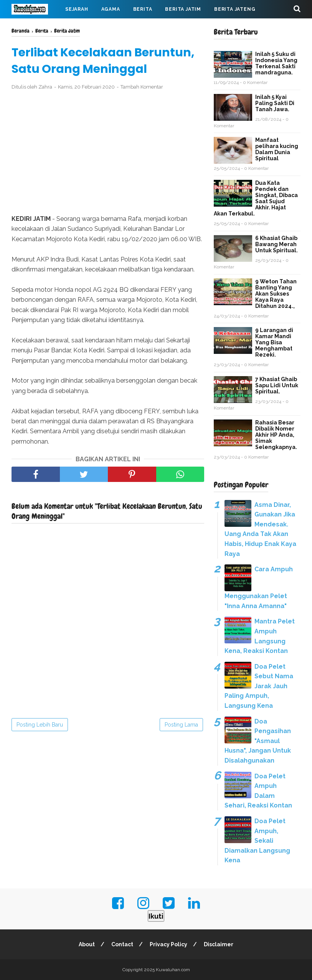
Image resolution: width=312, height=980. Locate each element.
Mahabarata (139, 28)
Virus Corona (88, 28)
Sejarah (77, 9)
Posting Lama (181, 725)
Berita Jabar (36, 28)
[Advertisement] (108, 153)
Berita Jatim (183, 9)
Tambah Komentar (142, 87)
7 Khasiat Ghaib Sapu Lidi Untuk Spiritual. (277, 385)
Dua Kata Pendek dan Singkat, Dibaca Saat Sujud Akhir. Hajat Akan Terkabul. (256, 198)
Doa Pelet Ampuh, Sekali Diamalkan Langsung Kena (257, 841)
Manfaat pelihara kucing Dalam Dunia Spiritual (277, 149)
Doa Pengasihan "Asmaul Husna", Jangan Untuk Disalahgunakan (258, 741)
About (87, 944)
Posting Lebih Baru (40, 725)
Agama (111, 9)
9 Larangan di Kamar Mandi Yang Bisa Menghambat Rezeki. (274, 342)
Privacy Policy (168, 944)
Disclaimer (219, 944)
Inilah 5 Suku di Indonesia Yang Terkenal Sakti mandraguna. (276, 63)
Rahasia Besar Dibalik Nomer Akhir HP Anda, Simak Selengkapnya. (276, 435)
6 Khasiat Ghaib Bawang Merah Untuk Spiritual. (277, 244)
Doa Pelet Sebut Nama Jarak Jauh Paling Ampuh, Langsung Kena (259, 686)
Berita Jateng (235, 9)
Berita (143, 9)
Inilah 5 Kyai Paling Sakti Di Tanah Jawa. (275, 103)
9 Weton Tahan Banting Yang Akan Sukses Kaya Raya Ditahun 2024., (276, 294)
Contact (122, 944)
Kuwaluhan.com (173, 970)
